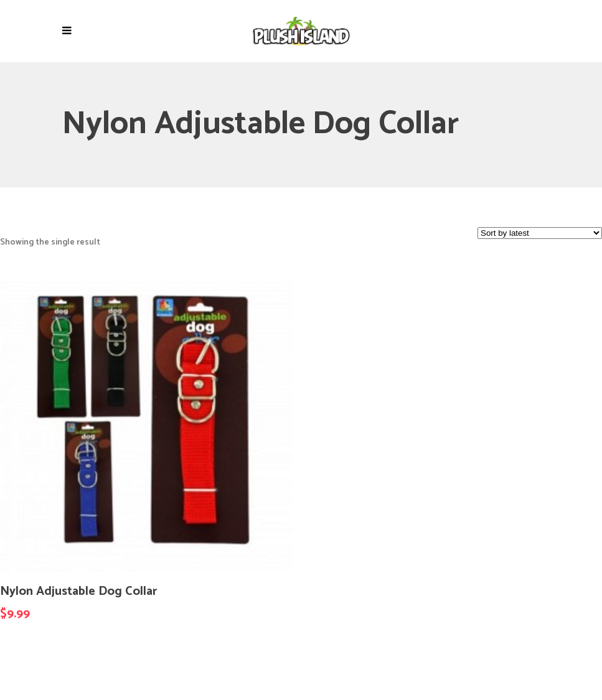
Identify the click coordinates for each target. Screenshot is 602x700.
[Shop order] (540, 233)
